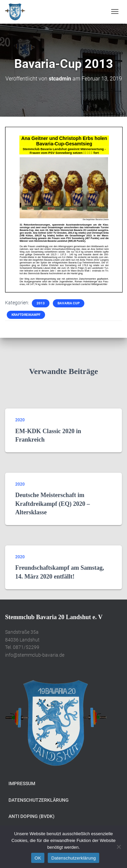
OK (38, 858)
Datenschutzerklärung (39, 800)
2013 (41, 303)
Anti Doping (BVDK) (31, 816)
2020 (20, 420)
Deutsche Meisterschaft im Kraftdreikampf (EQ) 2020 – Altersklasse (52, 503)
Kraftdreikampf (26, 315)
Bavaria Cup (69, 303)
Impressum (22, 783)
